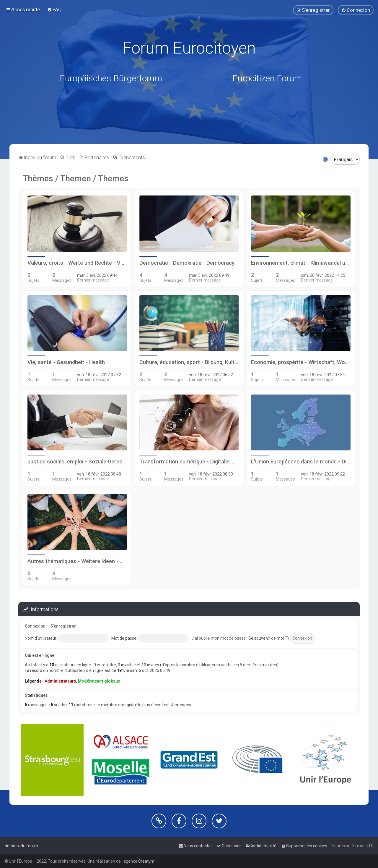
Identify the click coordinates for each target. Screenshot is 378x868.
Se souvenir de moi (268, 638)
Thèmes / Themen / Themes (76, 178)
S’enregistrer (63, 626)
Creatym (146, 861)
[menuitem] (54, 9)
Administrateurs (60, 681)
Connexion (35, 626)
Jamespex (181, 705)
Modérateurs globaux (99, 681)
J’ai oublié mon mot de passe (219, 638)
